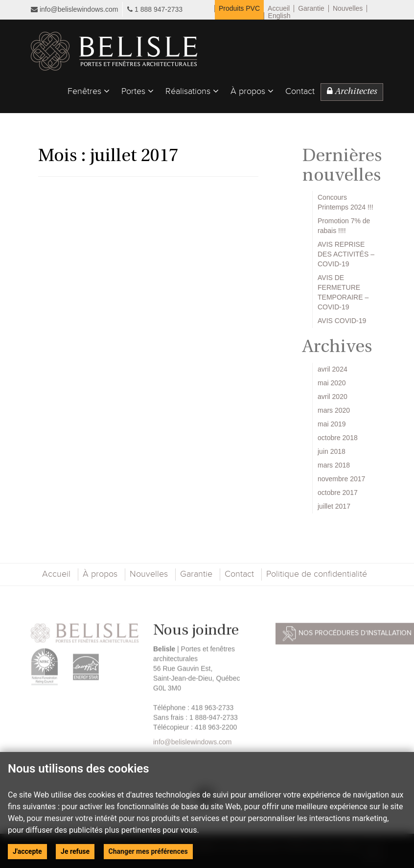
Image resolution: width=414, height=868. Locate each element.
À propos (252, 91)
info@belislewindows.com (74, 9)
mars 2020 (334, 410)
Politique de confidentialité (317, 574)
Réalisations (192, 91)
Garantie (311, 9)
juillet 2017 (334, 506)
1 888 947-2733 (159, 9)
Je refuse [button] (75, 851)
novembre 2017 (341, 479)
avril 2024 (333, 369)
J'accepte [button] (27, 851)
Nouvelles (348, 9)
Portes (138, 91)
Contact (300, 92)
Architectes (352, 92)
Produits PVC (239, 9)
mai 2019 (332, 424)
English (279, 16)
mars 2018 (334, 465)
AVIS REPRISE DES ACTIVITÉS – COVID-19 (346, 254)
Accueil (279, 9)
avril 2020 (333, 397)
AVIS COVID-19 (342, 321)
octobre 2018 (338, 438)
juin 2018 (332, 451)
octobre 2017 (338, 493)
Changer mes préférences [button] (148, 851)
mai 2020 (332, 383)
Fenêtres (89, 91)
